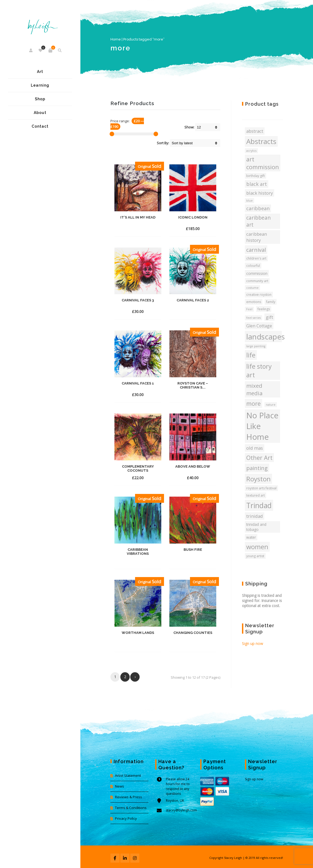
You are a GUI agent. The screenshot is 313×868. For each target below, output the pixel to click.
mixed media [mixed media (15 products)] (254, 389)
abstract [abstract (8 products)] (255, 131)
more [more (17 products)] (254, 403)
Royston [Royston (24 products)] (258, 479)
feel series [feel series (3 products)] (254, 318)
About (40, 113)
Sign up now (253, 643)
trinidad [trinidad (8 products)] (255, 516)
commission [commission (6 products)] (257, 273)
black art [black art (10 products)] (257, 184)
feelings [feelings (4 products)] (264, 309)
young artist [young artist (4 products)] (255, 556)
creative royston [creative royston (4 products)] (259, 295)
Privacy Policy (126, 818)
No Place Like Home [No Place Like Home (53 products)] (262, 426)
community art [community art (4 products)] (257, 281)
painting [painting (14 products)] (257, 468)
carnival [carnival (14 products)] (256, 250)
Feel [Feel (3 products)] (249, 309)
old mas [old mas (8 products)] (255, 448)
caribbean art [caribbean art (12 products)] (258, 221)
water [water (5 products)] (251, 537)
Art (40, 72)
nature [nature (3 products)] (271, 405)
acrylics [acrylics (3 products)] (251, 151)
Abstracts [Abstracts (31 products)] (261, 141)
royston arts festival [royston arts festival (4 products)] (261, 488)
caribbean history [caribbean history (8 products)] (257, 237)
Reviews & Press (128, 797)
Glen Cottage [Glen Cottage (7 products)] (259, 326)
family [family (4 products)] (271, 302)
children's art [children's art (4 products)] (256, 258)
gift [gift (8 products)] (269, 317)
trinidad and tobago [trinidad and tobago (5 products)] (256, 527)
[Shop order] (195, 143)
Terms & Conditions (131, 808)
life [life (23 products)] (251, 355)
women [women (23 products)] (257, 547)
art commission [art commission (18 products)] (263, 163)
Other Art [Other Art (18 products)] (259, 458)
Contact (40, 126)
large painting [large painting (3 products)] (256, 346)
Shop (40, 99)
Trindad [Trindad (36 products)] (259, 505)
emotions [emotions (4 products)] (254, 302)
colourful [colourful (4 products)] (253, 266)
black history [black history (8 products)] (260, 193)
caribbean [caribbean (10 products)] (258, 208)
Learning (40, 85)
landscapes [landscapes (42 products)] (264, 337)
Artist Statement (128, 775)
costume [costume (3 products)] (252, 288)
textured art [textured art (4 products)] (256, 495)
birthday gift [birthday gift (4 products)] (256, 176)
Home (116, 39)
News (120, 786)
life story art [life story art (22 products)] (259, 371)
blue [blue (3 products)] (249, 201)
